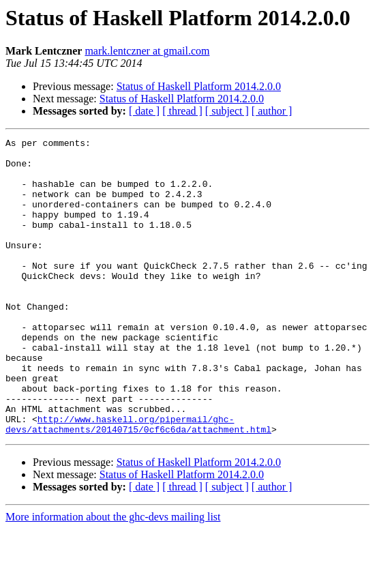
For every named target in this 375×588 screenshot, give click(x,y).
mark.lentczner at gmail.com (147, 51)
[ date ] (144, 111)
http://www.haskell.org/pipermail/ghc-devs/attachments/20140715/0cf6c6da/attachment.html (138, 482)
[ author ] (272, 111)
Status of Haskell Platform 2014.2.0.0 (199, 86)
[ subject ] (227, 111)
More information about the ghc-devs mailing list (113, 576)
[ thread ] (182, 111)
